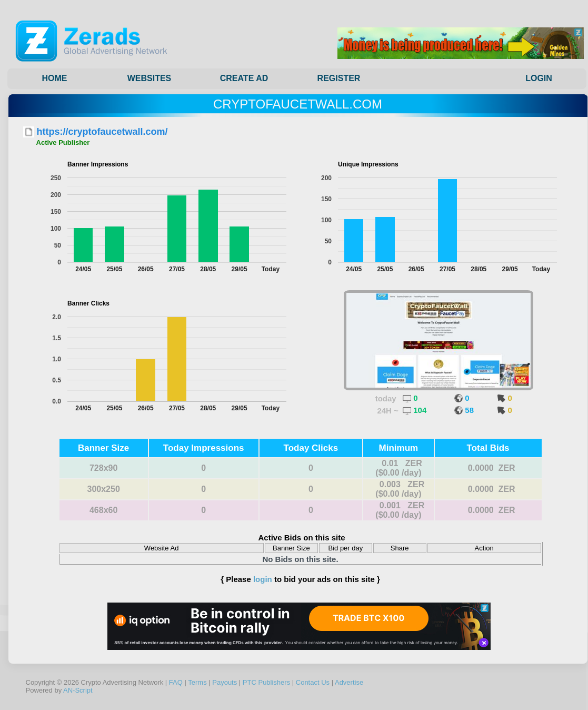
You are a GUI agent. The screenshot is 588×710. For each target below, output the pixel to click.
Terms (197, 682)
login (263, 579)
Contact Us (313, 682)
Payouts (225, 682)
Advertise (349, 682)
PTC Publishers (266, 682)
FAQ (176, 682)
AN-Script (78, 690)
